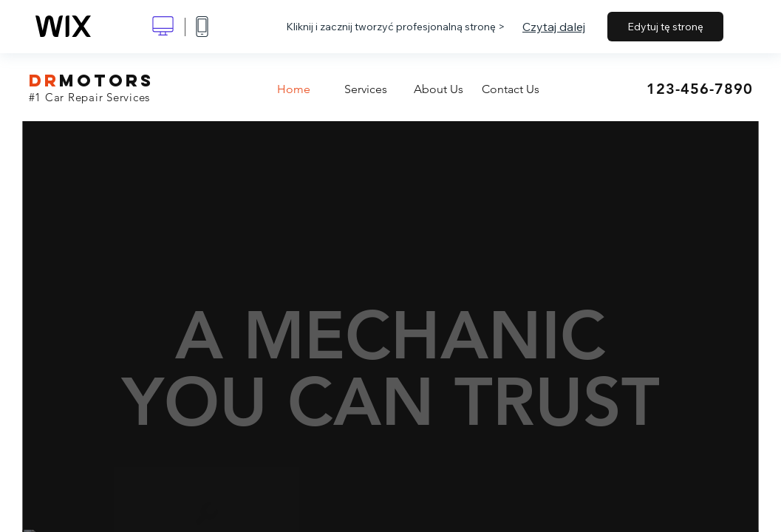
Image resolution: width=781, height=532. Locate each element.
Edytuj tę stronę (665, 27)
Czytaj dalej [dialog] (554, 27)
